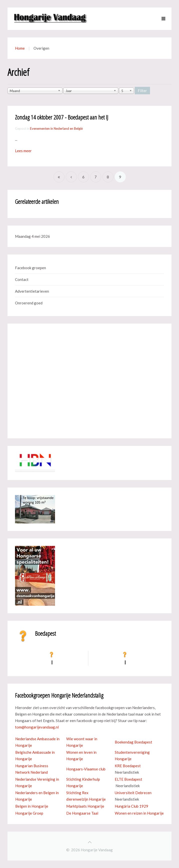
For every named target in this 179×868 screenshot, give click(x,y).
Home (20, 48)
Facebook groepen (30, 268)
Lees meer (23, 151)
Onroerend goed (29, 303)
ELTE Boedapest (128, 779)
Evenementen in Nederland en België (56, 128)
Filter (142, 91)
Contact (22, 279)
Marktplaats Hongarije (85, 806)
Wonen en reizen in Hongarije (139, 813)
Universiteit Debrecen (133, 793)
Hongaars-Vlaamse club (86, 769)
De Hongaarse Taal (82, 813)
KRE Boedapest (128, 766)
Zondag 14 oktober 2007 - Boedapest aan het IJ (62, 117)
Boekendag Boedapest (133, 742)
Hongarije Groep (29, 813)
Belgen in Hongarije (32, 806)
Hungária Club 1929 (131, 806)
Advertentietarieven (32, 291)
